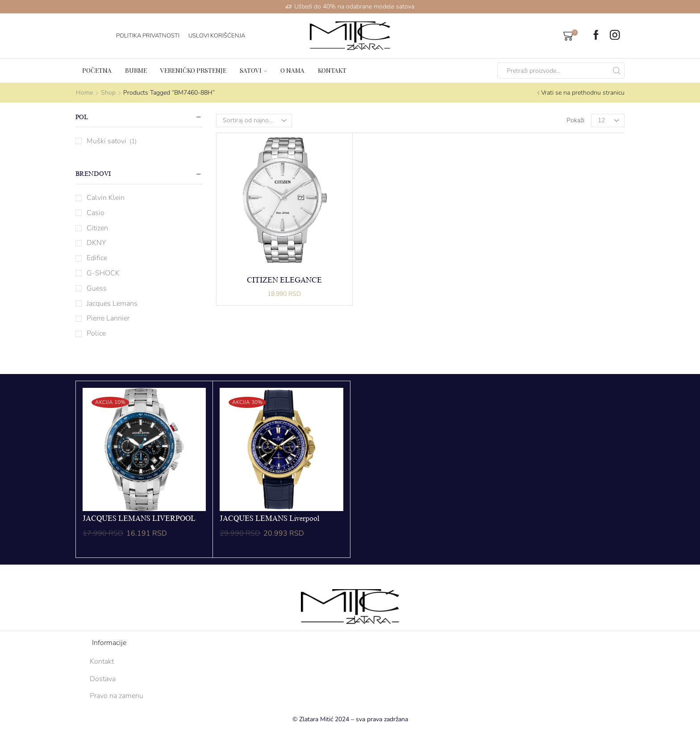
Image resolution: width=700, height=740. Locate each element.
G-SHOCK (103, 273)
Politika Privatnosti (148, 36)
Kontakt (332, 70)
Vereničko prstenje (193, 70)
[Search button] (617, 71)
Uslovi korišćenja (217, 36)
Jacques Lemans (112, 303)
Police (96, 333)
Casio (96, 213)
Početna (97, 70)
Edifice (97, 258)
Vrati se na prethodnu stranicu (583, 93)
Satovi (253, 70)
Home (84, 93)
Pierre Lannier (108, 318)
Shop (108, 93)
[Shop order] (254, 121)
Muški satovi (106, 141)
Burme (136, 70)
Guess (97, 288)
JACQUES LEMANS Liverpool (269, 519)
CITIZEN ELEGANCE (284, 280)
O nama (292, 70)
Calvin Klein (106, 198)
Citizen (97, 228)
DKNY (96, 243)
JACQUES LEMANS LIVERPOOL (139, 519)
